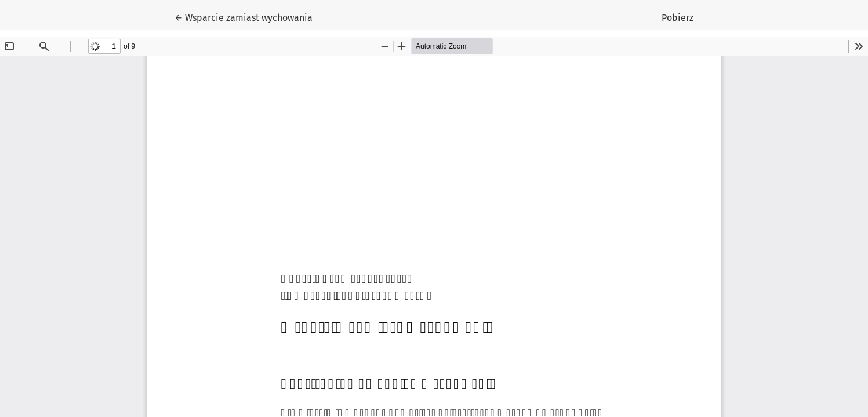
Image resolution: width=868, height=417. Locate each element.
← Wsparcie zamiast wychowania (244, 17)
